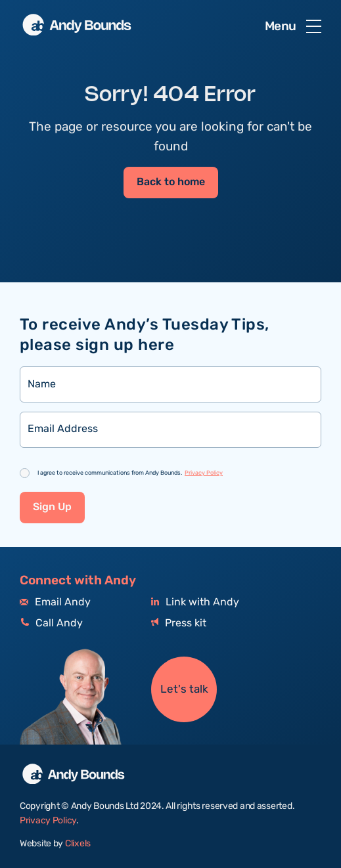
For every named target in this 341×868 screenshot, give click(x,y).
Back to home (171, 183)
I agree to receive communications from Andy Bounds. (130, 473)
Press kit (179, 623)
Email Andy (55, 602)
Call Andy (51, 623)
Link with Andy (195, 602)
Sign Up (52, 507)
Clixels (78, 844)
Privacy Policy (204, 473)
